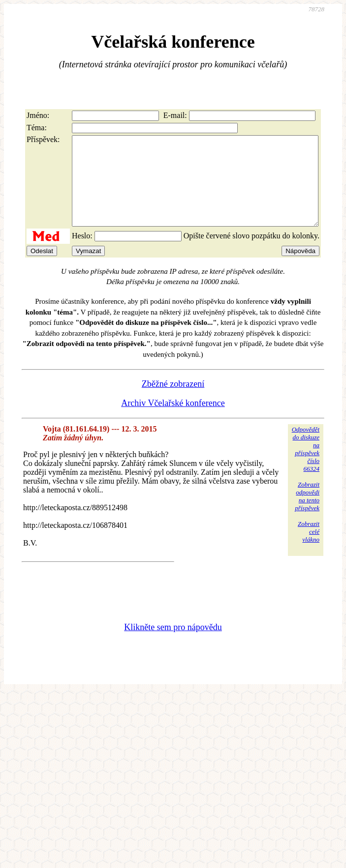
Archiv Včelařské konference (173, 421)
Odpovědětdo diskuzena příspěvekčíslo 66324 (306, 467)
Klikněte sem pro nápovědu (173, 645)
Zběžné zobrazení (173, 402)
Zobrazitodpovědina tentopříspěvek (307, 514)
